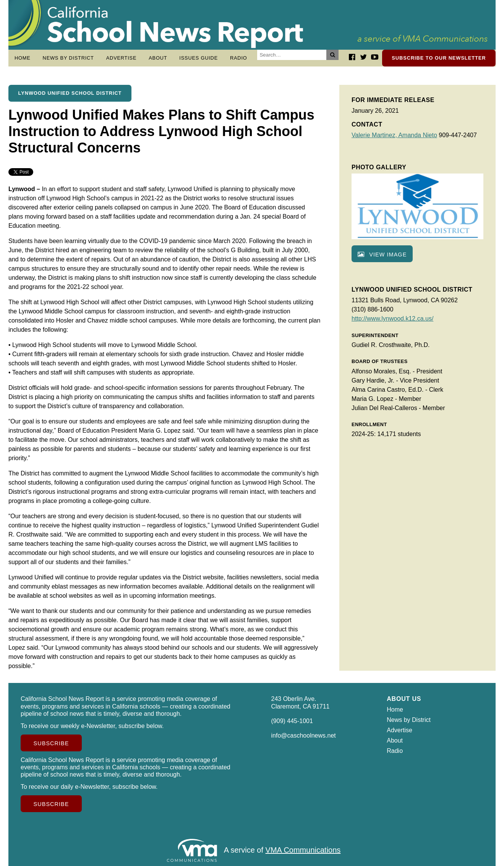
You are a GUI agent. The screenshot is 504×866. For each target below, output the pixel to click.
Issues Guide (199, 58)
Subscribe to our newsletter (439, 58)
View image (382, 255)
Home (23, 58)
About (158, 58)
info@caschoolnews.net (304, 735)
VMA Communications (303, 850)
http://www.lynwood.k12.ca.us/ (392, 319)
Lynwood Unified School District (70, 93)
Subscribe (51, 743)
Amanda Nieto (417, 135)
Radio (239, 58)
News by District (68, 58)
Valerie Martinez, (375, 135)
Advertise (122, 58)
